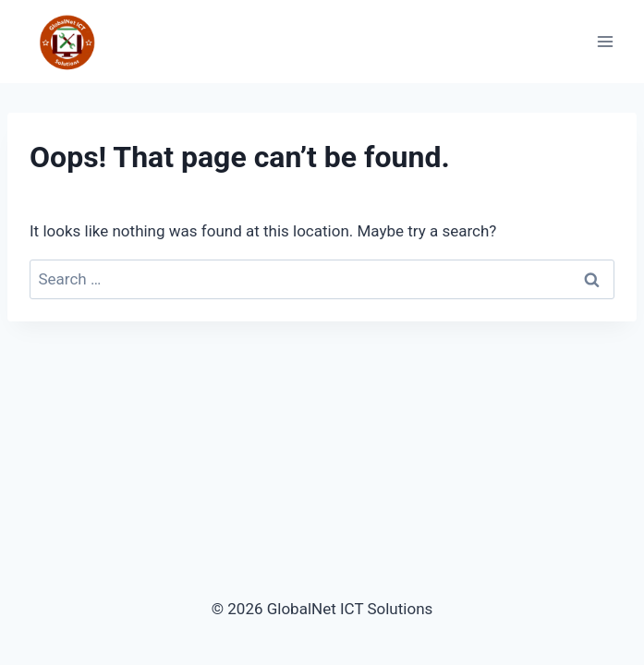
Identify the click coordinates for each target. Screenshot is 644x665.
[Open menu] (605, 42)
